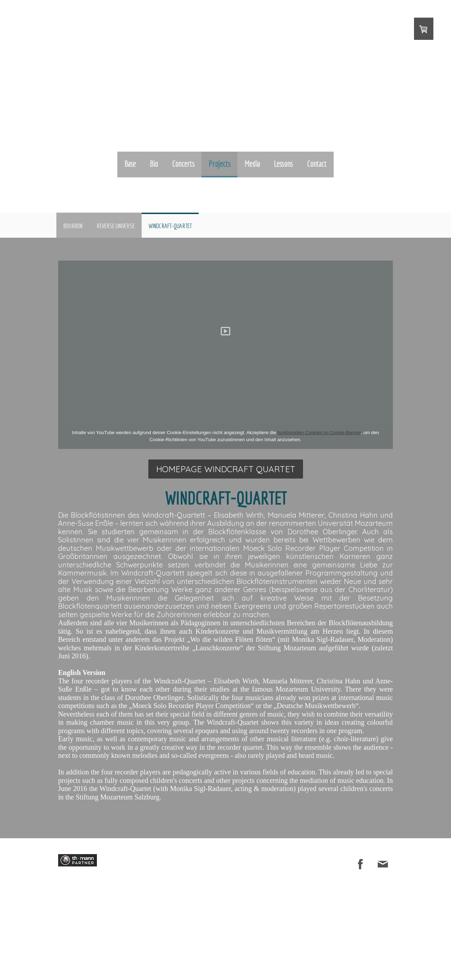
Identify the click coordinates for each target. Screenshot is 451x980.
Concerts (183, 164)
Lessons (283, 164)
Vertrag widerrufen (78, 960)
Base (130, 164)
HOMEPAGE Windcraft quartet (226, 469)
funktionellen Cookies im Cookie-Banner (319, 433)
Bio (154, 164)
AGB (86, 952)
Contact (317, 164)
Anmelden (385, 967)
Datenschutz (172, 952)
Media (252, 164)
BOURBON (73, 226)
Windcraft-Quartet (170, 226)
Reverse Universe (116, 226)
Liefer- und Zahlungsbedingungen (125, 952)
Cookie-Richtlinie (203, 952)
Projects (220, 164)
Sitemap (231, 952)
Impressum (67, 952)
